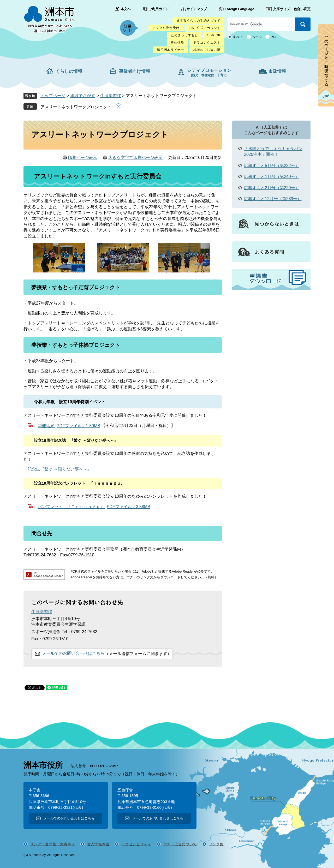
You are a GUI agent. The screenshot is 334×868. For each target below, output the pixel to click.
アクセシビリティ (136, 844)
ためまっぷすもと (184, 35)
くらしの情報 (69, 71)
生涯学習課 (111, 96)
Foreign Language (239, 9)
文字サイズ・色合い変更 (292, 9)
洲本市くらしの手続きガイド (198, 21)
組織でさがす (83, 96)
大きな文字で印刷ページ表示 (135, 157)
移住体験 (177, 43)
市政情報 (277, 71)
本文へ (126, 9)
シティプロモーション (209, 72)
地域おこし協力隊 (207, 50)
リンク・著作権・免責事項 (53, 844)
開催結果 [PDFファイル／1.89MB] (69, 426)
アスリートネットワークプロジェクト (76, 107)
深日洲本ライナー (171, 50)
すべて (238, 37)
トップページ (53, 96)
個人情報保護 (98, 844)
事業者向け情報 (135, 71)
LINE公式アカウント (205, 28)
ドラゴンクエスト (207, 43)
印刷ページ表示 (83, 157)
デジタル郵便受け (166, 28)
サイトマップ (197, 9)
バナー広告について (180, 844)
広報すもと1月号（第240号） (272, 177)
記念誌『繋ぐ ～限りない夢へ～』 (59, 469)
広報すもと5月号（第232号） (272, 166)
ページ (257, 37)
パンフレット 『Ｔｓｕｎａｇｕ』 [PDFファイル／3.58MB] (94, 507)
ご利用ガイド (159, 9)
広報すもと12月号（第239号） (273, 199)
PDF (274, 37)
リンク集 (216, 844)
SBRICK (214, 35)
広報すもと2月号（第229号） (272, 188)
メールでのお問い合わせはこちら (73, 653)
